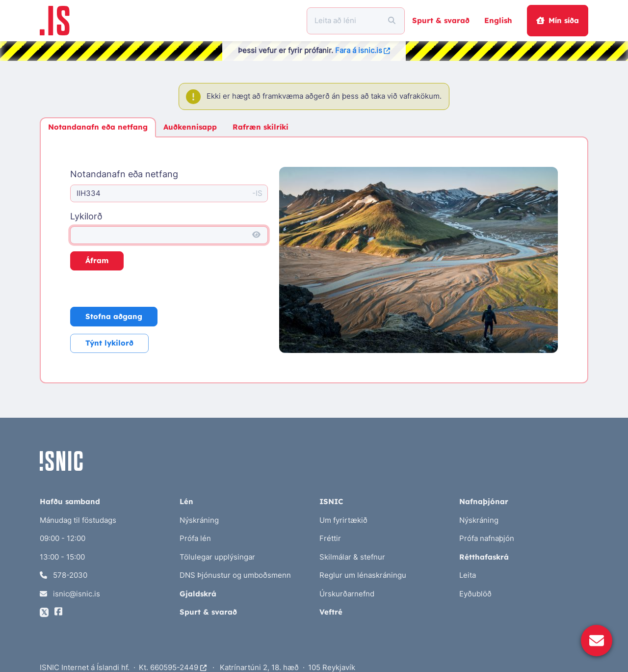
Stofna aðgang (114, 316)
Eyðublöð (475, 594)
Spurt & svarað (441, 20)
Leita (468, 575)
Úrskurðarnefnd (347, 594)
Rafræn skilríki (261, 127)
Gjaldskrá (198, 594)
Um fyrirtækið (343, 520)
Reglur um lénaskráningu (363, 575)
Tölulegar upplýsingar (217, 557)
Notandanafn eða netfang (98, 127)
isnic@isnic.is (70, 594)
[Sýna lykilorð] (256, 235)
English (498, 20)
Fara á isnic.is (363, 50)
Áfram (97, 260)
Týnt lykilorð (109, 343)
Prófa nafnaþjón (487, 538)
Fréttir (330, 538)
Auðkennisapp (190, 127)
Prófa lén (195, 538)
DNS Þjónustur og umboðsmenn (235, 575)
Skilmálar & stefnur (352, 557)
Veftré (331, 612)
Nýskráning (199, 520)
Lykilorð (86, 216)
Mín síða (557, 20)
